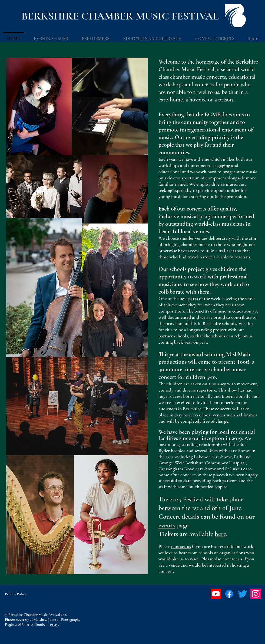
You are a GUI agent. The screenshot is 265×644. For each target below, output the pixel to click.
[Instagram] (256, 594)
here (220, 534)
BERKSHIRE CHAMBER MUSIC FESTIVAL (120, 16)
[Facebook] (229, 594)
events (167, 525)
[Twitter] (242, 594)
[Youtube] (216, 594)
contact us (181, 546)
